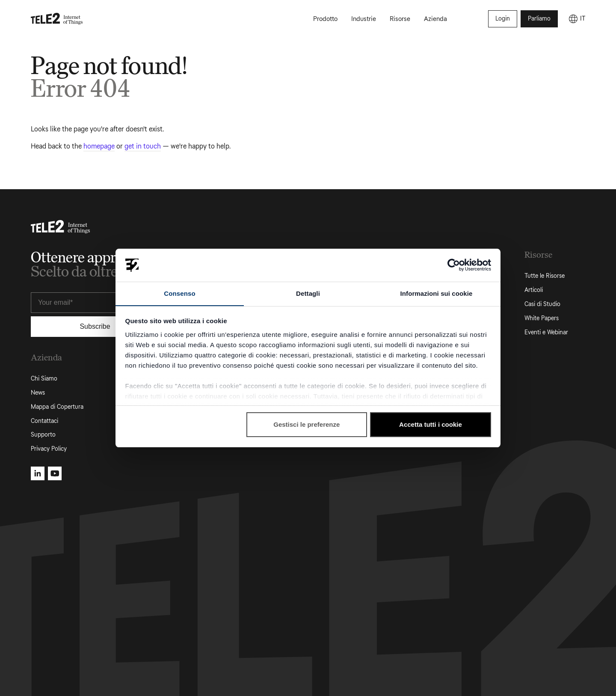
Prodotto (325, 19)
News (38, 393)
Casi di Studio (542, 304)
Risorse (400, 19)
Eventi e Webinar (546, 332)
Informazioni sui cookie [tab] (437, 293)
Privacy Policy (49, 449)
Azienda (435, 19)
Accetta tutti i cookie (431, 425)
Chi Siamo (44, 379)
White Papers (542, 318)
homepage (99, 146)
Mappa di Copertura (57, 407)
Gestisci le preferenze (307, 425)
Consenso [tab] (179, 293)
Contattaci (44, 421)
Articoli (534, 290)
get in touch (143, 146)
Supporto (43, 435)
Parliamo (539, 19)
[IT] (577, 19)
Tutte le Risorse (545, 276)
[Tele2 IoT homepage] (57, 19)
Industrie (364, 19)
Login (503, 19)
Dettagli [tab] (308, 293)
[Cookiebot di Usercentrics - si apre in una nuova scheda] (454, 265)
